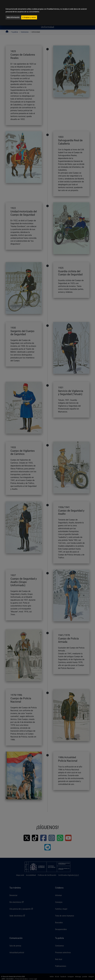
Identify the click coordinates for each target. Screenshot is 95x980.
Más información (13, 17)
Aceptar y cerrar (29, 17)
